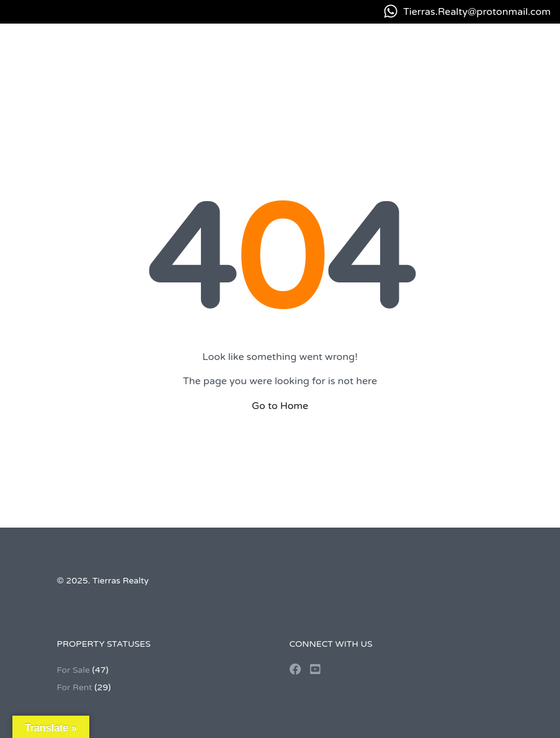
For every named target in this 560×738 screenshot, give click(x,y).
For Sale (73, 670)
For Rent (75, 687)
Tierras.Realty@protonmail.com (477, 12)
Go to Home (280, 406)
